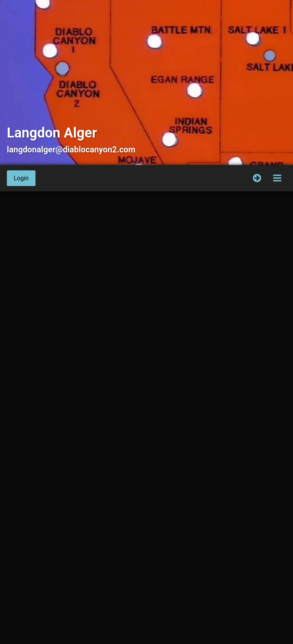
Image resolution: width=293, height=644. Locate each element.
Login (21, 178)
